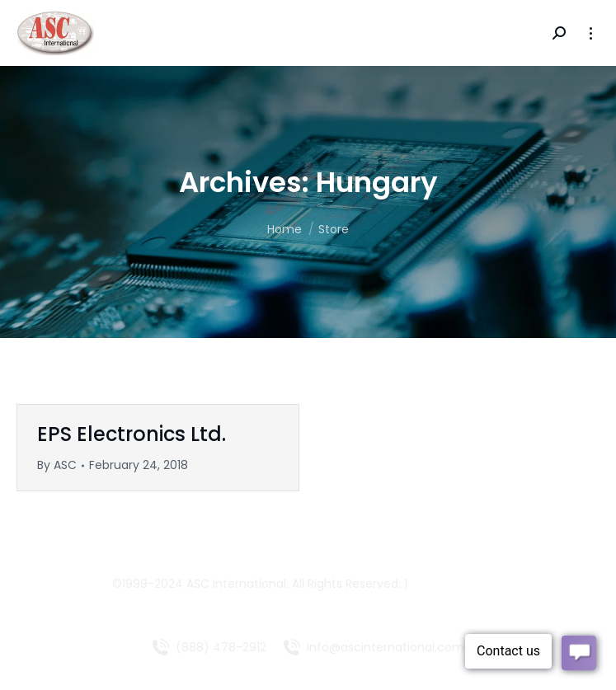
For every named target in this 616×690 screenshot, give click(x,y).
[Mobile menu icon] (591, 33)
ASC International (236, 584)
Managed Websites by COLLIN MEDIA (308, 603)
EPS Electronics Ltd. (132, 434)
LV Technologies (457, 584)
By (57, 465)
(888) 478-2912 (221, 647)
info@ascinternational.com (386, 647)
